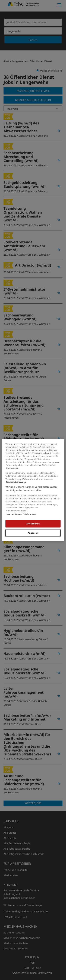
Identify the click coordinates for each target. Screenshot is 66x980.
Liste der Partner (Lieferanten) (21, 514)
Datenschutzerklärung (16, 482)
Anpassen (33, 533)
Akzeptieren (33, 524)
